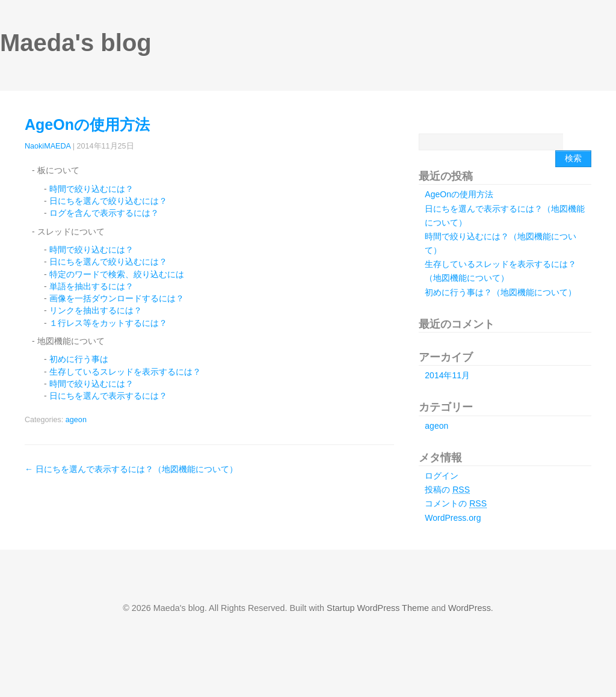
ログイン (442, 476)
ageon (76, 420)
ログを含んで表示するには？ (104, 213)
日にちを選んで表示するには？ (108, 396)
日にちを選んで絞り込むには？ (108, 201)
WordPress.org (453, 518)
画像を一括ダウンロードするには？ (117, 298)
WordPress (470, 608)
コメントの (456, 503)
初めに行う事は (79, 359)
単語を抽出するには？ (91, 286)
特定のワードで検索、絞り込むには (117, 274)
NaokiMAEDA (48, 146)
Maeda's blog (76, 43)
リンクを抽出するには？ (96, 310)
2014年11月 (447, 375)
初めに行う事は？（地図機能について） (500, 292)
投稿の (447, 490)
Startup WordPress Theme (378, 608)
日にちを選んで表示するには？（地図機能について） (131, 469)
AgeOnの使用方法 (87, 124)
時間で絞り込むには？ (91, 189)
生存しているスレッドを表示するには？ (125, 372)
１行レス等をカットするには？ (108, 323)
